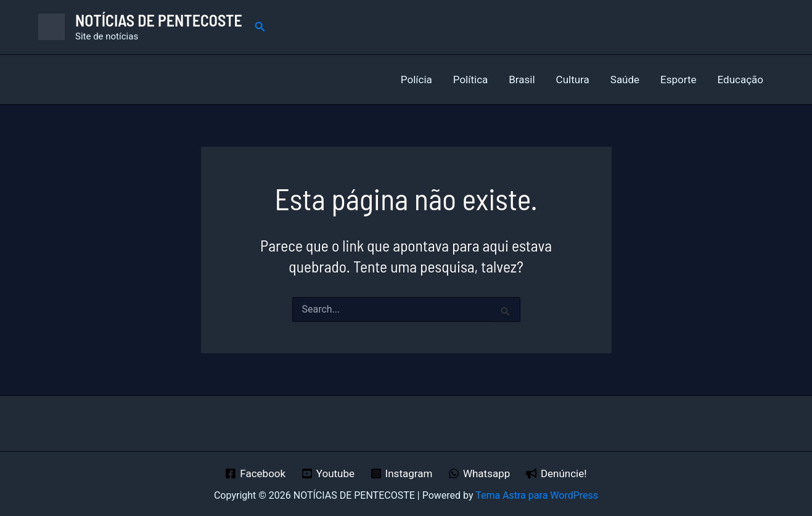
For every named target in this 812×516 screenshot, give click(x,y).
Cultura (573, 80)
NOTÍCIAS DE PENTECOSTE (159, 20)
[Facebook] (256, 473)
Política (471, 80)
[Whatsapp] (479, 473)
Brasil (522, 80)
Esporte (678, 80)
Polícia (416, 80)
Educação (740, 80)
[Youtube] (328, 473)
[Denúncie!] (556, 473)
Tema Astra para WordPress (537, 495)
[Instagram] (401, 473)
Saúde (625, 80)
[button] (260, 27)
